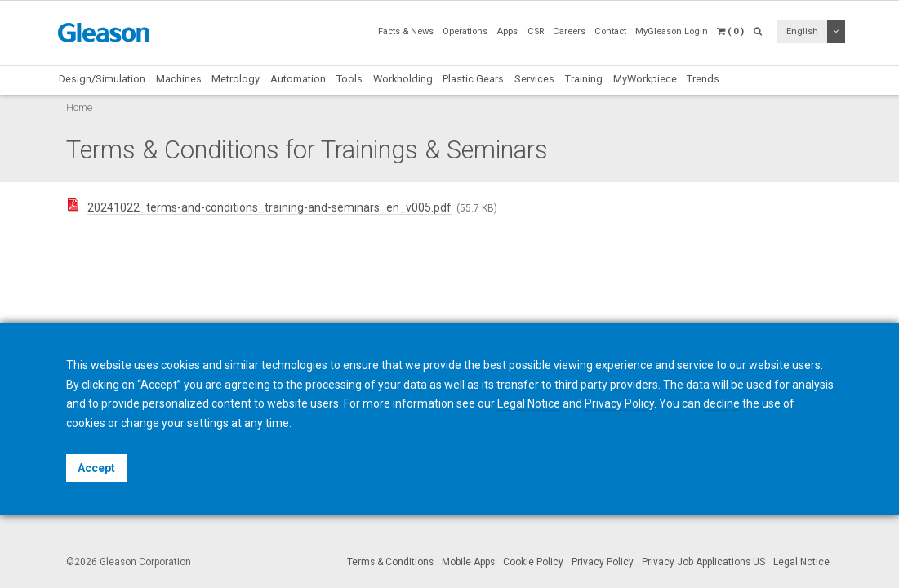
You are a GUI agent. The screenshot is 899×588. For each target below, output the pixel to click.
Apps (507, 31)
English (802, 31)
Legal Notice (801, 562)
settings (208, 423)
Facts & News (406, 31)
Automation (298, 79)
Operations (465, 31)
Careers (569, 31)
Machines (179, 79)
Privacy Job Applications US (703, 562)
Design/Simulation (102, 79)
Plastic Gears (473, 79)
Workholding (403, 79)
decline (721, 403)
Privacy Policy (603, 562)
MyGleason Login (672, 31)
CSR (536, 31)
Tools (349, 79)
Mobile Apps (468, 562)
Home (79, 107)
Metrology (236, 79)
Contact (610, 31)
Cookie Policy (533, 562)
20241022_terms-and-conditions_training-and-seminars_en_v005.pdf (269, 207)
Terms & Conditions (390, 562)
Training (584, 79)
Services (534, 79)
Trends (703, 79)
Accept (96, 468)
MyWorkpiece (645, 79)
